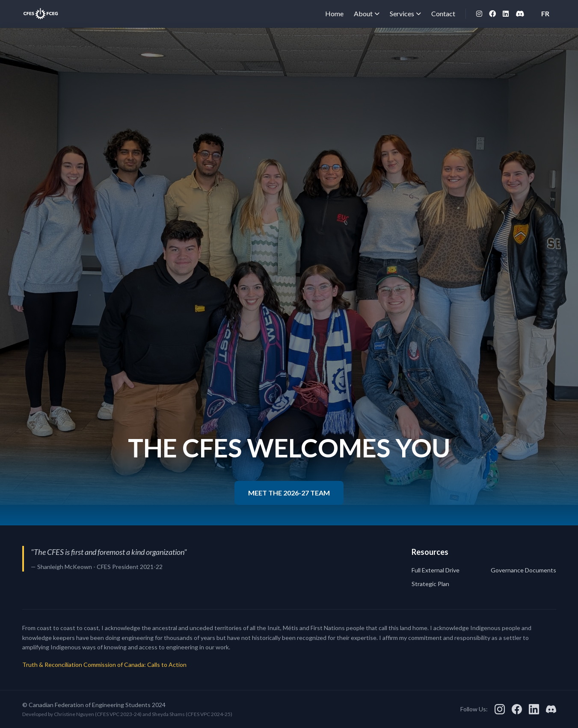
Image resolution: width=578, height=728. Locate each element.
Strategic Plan (430, 584)
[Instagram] (479, 14)
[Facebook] (492, 14)
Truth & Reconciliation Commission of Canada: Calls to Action (104, 665)
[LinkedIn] (506, 14)
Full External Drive (436, 570)
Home (334, 13)
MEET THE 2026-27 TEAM (289, 493)
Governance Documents (523, 570)
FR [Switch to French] (545, 13)
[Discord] (520, 14)
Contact (443, 13)
